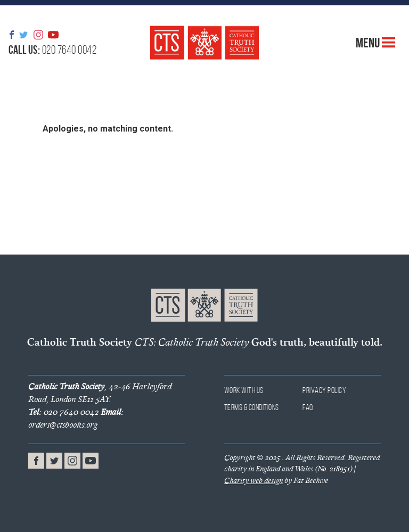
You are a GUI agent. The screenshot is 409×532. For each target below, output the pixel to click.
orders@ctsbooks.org (76, 418)
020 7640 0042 (52, 50)
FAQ (308, 407)
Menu (376, 43)
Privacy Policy (324, 390)
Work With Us (244, 390)
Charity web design (253, 480)
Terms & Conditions (252, 407)
